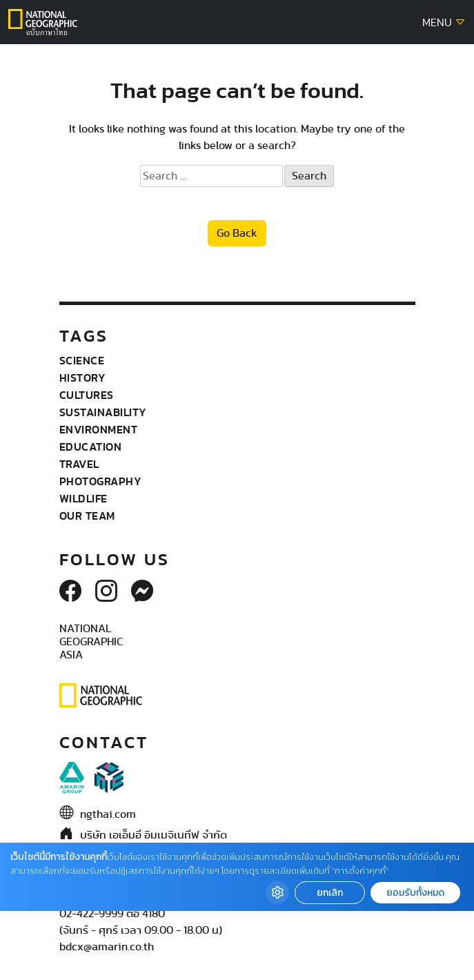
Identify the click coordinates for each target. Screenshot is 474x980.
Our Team (87, 516)
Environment (99, 429)
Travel (79, 464)
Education (91, 447)
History (83, 378)
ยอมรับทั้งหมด (415, 893)
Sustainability (103, 412)
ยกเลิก (330, 893)
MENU (444, 23)
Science (82, 360)
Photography (101, 481)
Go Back (237, 233)
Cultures (87, 395)
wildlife (83, 498)
